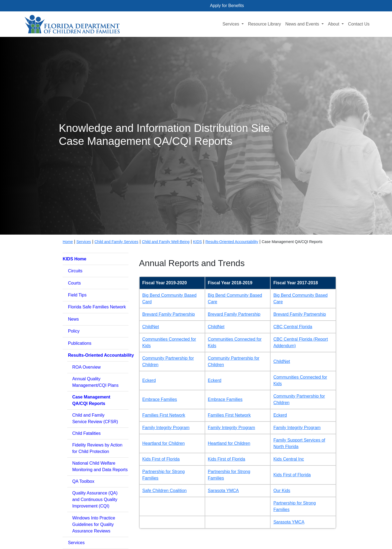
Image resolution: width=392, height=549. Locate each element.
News (73, 319)
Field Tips (77, 295)
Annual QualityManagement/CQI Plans (95, 382)
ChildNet (151, 327)
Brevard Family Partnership (169, 314)
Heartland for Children (164, 443)
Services (76, 543)
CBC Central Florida (293, 327)
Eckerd (149, 380)
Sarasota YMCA (223, 491)
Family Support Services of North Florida (299, 443)
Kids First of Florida (161, 459)
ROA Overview (86, 367)
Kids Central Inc (289, 459)
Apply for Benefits (227, 6)
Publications (80, 343)
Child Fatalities (86, 433)
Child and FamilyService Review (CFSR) (95, 418)
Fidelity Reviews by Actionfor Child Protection (97, 448)
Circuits (75, 271)
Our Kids (282, 491)
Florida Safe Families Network (97, 307)
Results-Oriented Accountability (232, 242)
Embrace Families (160, 399)
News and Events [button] (303, 24)
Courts (74, 283)
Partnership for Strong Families (164, 475)
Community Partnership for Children (168, 361)
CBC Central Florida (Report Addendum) (301, 342)
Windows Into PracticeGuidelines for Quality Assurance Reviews (94, 524)
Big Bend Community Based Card (169, 299)
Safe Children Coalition (165, 491)
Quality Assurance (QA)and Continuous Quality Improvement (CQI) (95, 499)
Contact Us (359, 24)
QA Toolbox (83, 481)
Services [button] (232, 24)
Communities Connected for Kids (169, 342)
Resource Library (265, 24)
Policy (74, 331)
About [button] (334, 24)
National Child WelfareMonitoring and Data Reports (100, 466)
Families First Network (164, 415)
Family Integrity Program (166, 428)
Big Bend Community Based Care (235, 299)
